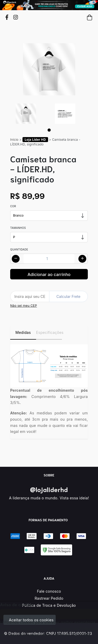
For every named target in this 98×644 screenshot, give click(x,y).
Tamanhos (18, 228)
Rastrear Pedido (49, 598)
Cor (13, 206)
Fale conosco (49, 591)
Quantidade (19, 249)
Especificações (49, 332)
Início (14, 140)
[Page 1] (49, 130)
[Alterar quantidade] (49, 259)
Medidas (23, 332)
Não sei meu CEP (24, 306)
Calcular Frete (68, 296)
